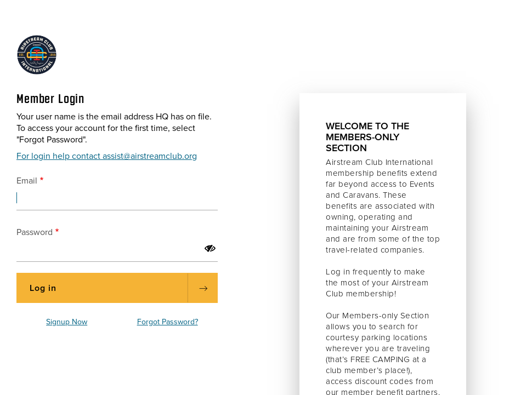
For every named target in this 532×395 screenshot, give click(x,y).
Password (35, 232)
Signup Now (67, 322)
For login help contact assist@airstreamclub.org (107, 156)
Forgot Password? (168, 322)
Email (27, 181)
